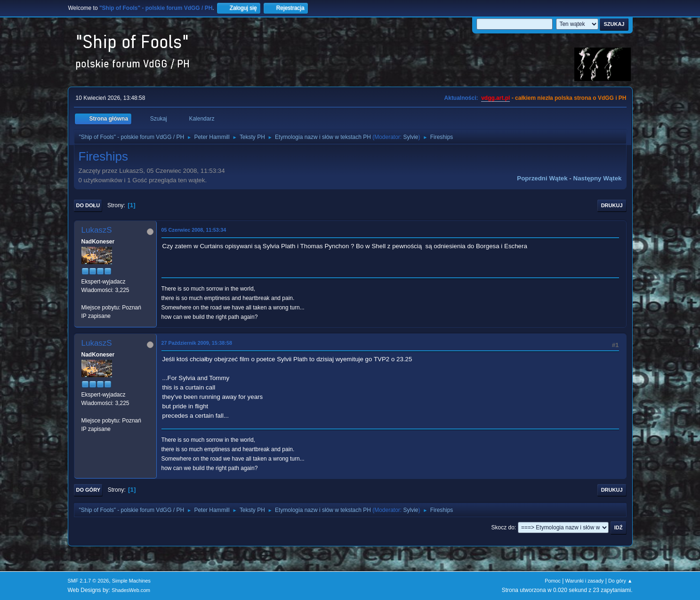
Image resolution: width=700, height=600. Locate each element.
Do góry (89, 490)
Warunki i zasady (585, 581)
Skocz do (503, 527)
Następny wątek (598, 178)
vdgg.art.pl (495, 98)
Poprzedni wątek (542, 178)
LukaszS (97, 230)
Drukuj (612, 205)
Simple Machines (131, 581)
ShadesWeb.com (131, 590)
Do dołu (88, 205)
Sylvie (411, 137)
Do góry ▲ (620, 581)
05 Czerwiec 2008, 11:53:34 (194, 230)
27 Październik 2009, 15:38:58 (197, 343)
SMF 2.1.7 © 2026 (89, 581)
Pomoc (553, 581)
